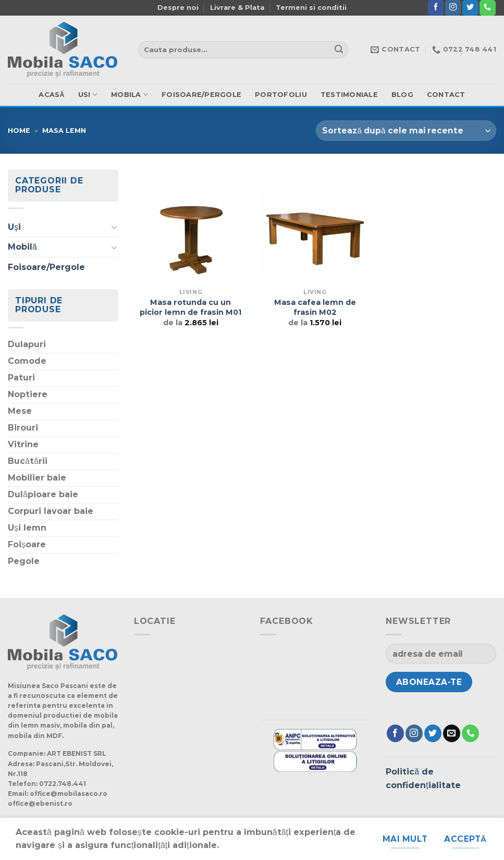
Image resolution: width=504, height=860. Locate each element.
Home (19, 131)
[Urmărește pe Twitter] (470, 8)
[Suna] (487, 8)
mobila (130, 95)
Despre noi (178, 8)
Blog (402, 95)
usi (88, 95)
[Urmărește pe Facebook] (436, 8)
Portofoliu (281, 95)
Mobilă (22, 247)
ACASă (52, 95)
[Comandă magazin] (406, 131)
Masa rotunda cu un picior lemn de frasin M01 (190, 307)
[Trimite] (339, 50)
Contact (446, 95)
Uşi (14, 227)
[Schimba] (114, 227)
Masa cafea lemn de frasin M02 (315, 307)
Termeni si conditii (311, 8)
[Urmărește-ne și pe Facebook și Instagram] (453, 8)
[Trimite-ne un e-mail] (452, 733)
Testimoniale (349, 95)
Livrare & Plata (237, 8)
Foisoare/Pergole (201, 95)
